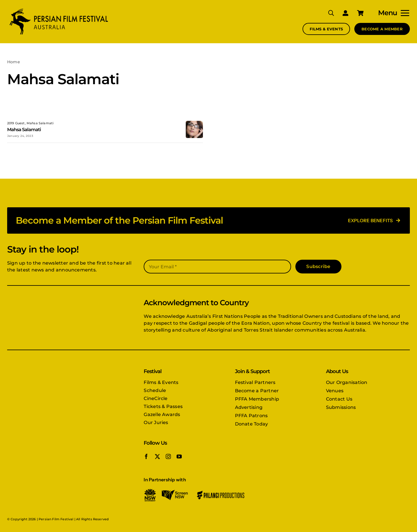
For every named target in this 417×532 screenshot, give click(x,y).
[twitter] (157, 456)
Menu (388, 13)
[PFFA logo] (59, 9)
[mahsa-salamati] (194, 123)
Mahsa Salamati (24, 130)
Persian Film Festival (56, 519)
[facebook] (146, 456)
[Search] (327, 13)
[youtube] (179, 456)
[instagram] (168, 456)
